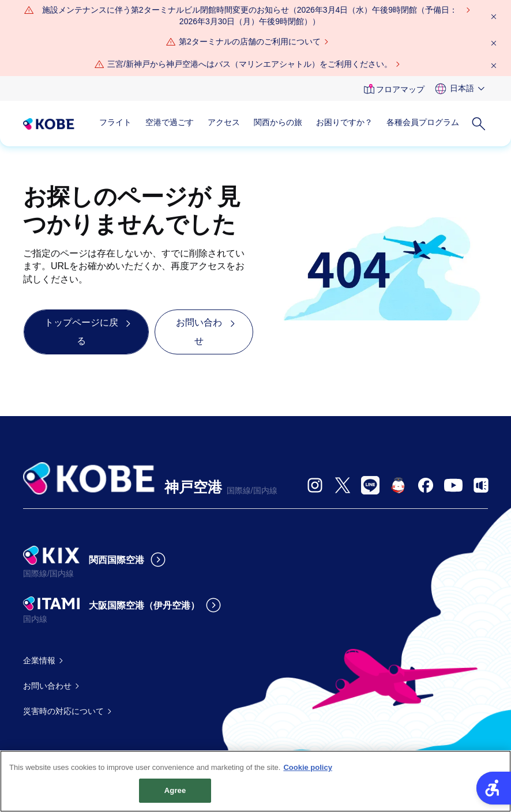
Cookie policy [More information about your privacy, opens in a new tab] (308, 773)
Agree (175, 796)
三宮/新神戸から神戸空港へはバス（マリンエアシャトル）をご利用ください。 (250, 64)
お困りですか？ (344, 122)
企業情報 (39, 660)
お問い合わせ (47, 686)
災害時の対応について (63, 711)
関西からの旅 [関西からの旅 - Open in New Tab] (278, 122)
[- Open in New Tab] (315, 485)
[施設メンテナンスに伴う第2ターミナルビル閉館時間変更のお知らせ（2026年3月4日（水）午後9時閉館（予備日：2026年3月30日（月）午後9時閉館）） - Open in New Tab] (250, 16)
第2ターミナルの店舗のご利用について (250, 41)
